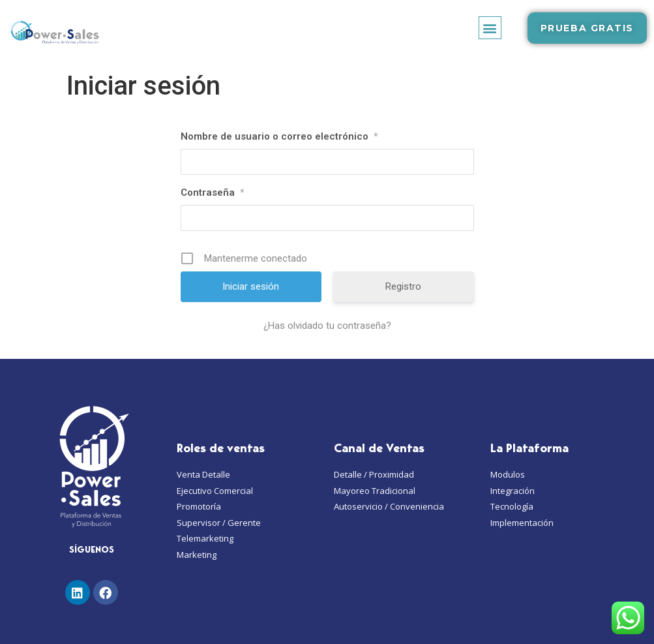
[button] (490, 28)
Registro (403, 286)
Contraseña (212, 192)
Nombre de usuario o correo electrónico (279, 136)
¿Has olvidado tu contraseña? (327, 326)
